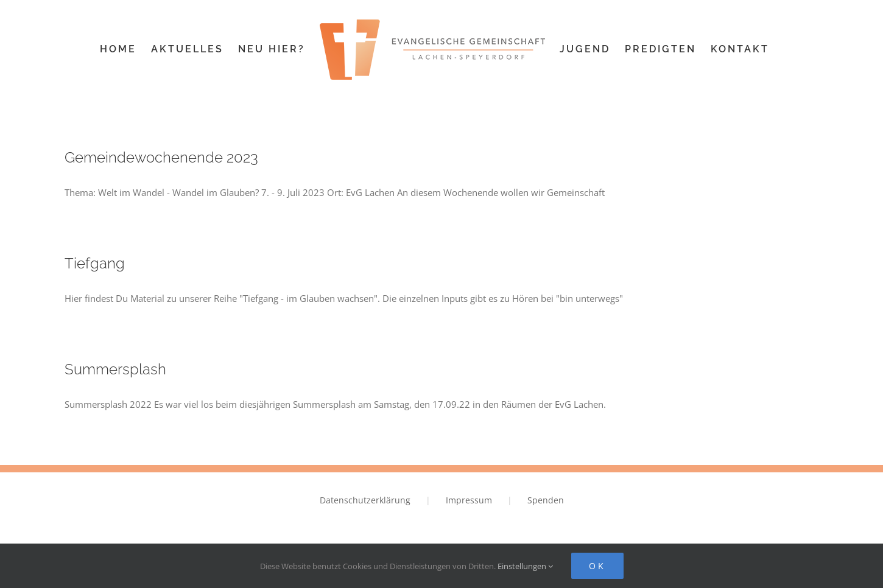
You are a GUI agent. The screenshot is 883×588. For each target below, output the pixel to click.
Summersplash (115, 369)
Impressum (469, 500)
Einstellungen (525, 566)
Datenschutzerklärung (365, 500)
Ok (597, 566)
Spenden (546, 500)
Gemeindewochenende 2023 (161, 157)
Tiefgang (95, 263)
